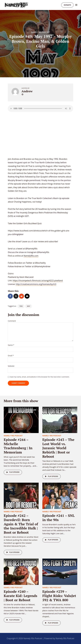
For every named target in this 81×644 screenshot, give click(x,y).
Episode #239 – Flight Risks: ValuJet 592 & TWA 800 (59, 596)
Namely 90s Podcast (40, 32)
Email (11, 356)
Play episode (12, 472)
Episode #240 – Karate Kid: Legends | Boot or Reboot (20, 596)
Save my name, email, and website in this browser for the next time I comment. (40, 377)
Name (11, 345)
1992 (21, 306)
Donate (67, 5)
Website (11, 366)
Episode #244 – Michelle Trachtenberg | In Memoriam (18, 446)
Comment (12, 321)
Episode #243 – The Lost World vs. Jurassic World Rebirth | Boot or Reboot (58, 448)
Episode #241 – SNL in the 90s (58, 518)
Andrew (36, 55)
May (29, 306)
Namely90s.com (31, 256)
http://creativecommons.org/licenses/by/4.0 (36, 284)
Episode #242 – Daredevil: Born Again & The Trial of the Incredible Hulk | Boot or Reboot (21, 524)
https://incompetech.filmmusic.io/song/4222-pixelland (38, 281)
